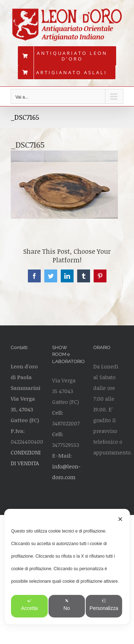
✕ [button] (120, 519)
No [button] (67, 605)
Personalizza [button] (104, 605)
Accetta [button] (29, 605)
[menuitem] (67, 56)
